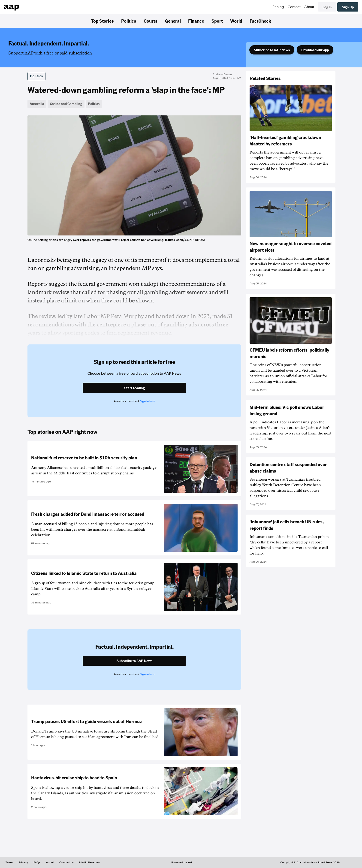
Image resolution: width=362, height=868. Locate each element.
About (309, 7)
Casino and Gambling (66, 104)
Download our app (315, 50)
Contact (294, 7)
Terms (9, 862)
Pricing (278, 7)
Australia (37, 104)
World (236, 21)
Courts (151, 21)
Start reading (134, 388)
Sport (217, 21)
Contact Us (66, 862)
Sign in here (148, 401)
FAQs (37, 862)
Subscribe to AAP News (272, 50)
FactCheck (260, 21)
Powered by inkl (182, 862)
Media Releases (90, 862)
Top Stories (102, 21)
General (173, 21)
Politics (129, 21)
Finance (196, 21)
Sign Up (348, 7)
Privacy (23, 862)
